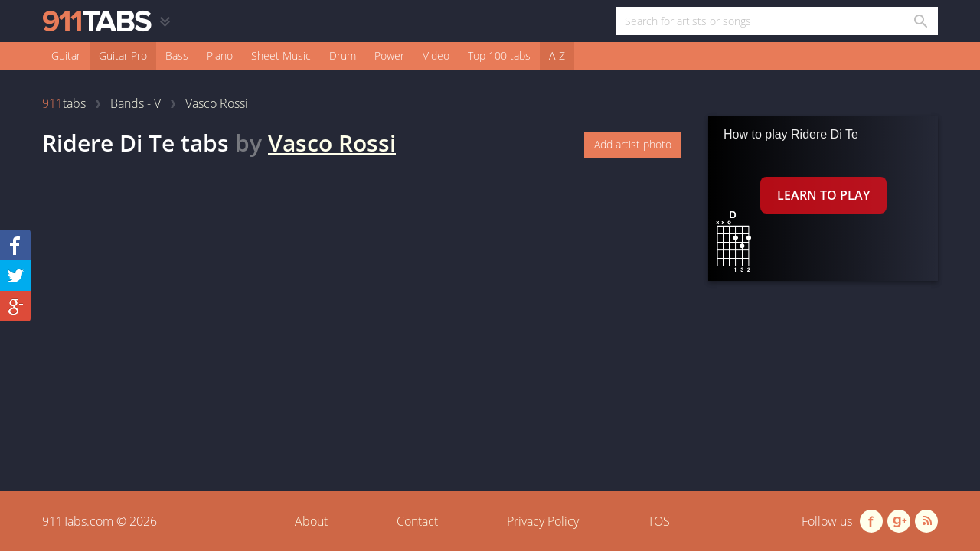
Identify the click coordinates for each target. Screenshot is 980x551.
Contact (417, 521)
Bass (177, 55)
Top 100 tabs (499, 55)
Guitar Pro (123, 55)
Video (436, 55)
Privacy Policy (543, 521)
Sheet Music (281, 55)
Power (389, 55)
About (311, 521)
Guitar (66, 55)
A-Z (557, 55)
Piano (220, 55)
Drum (343, 55)
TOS (659, 521)
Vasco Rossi (332, 143)
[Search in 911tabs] (920, 21)
